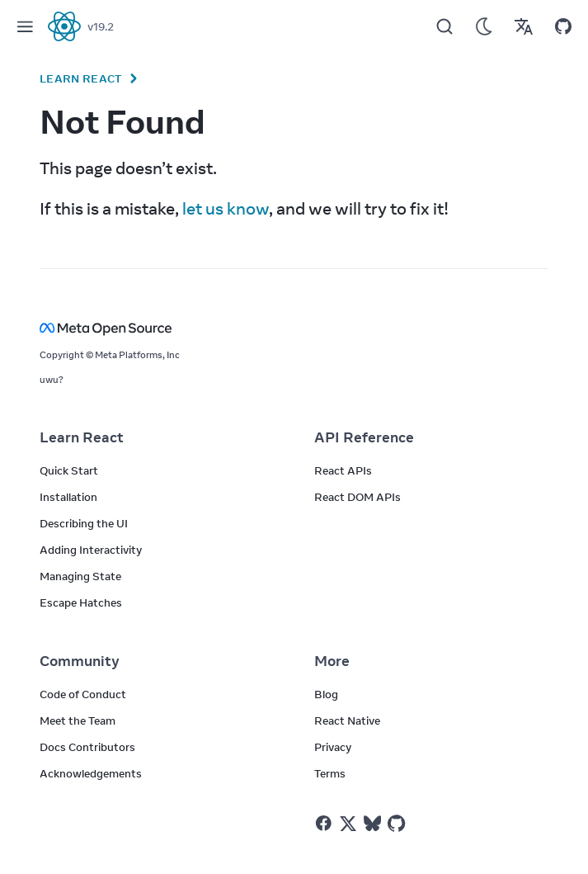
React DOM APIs (358, 497)
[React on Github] (398, 824)
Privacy (333, 747)
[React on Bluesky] (372, 823)
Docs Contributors (87, 747)
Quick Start (69, 470)
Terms (330, 773)
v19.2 (101, 26)
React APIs (343, 470)
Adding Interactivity (91, 550)
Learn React (81, 78)
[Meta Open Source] (294, 328)
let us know (226, 208)
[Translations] (524, 26)
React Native (347, 720)
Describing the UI (84, 523)
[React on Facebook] (324, 823)
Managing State (80, 576)
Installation (68, 497)
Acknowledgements (91, 773)
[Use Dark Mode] (484, 26)
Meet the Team (78, 720)
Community (80, 661)
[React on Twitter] (348, 824)
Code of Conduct (83, 694)
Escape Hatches (81, 602)
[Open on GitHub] (563, 26)
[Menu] (25, 26)
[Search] (445, 26)
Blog (326, 694)
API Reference (364, 437)
